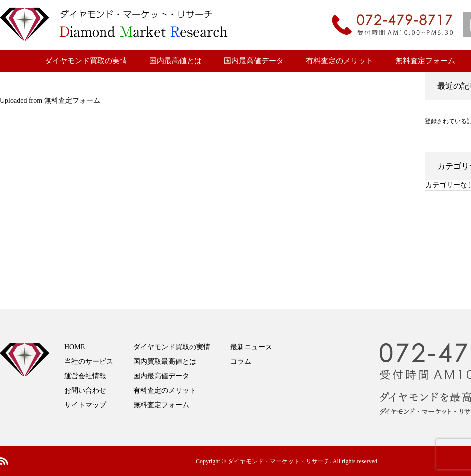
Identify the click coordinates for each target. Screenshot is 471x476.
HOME (75, 347)
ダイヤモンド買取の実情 (86, 61)
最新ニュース (251, 347)
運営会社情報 (85, 376)
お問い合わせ (85, 390)
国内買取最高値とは (165, 361)
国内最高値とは (176, 61)
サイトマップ (85, 405)
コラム (241, 361)
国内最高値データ (254, 61)
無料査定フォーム (425, 61)
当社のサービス (89, 361)
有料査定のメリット (339, 61)
